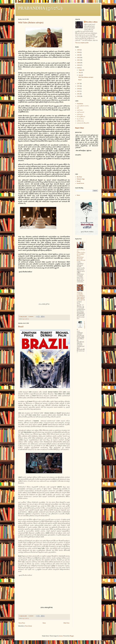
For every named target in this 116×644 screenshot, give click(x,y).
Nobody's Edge (81, 179)
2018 (79, 68)
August (81, 70)
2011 (79, 94)
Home (44, 623)
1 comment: (31, 316)
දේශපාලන (80, 114)
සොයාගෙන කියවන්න (83, 123)
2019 (79, 65)
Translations (80, 104)
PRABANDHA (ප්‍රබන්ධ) (40, 8)
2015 (79, 86)
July (80, 73)
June (80, 75)
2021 (79, 60)
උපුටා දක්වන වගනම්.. (83, 106)
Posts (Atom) (28, 626)
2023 (79, 55)
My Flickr (79, 177)
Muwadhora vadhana (92, 22)
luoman (61, 636)
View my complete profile (82, 43)
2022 (79, 58)
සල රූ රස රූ (26, 319)
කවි (78, 108)
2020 (79, 63)
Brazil (21, 327)
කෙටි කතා (80, 110)
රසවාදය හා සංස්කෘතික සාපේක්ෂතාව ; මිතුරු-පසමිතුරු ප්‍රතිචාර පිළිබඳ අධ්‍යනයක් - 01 (81, 293)
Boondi (79, 181)
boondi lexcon (80, 183)
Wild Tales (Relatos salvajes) (31, 23)
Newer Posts (22, 623)
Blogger (72, 636)
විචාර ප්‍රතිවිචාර (81, 117)
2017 (79, 84)
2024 (79, 52)
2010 (79, 96)
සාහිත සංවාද (80, 121)
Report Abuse (80, 128)
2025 (79, 50)
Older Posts (66, 623)
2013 (79, 91)
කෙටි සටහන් (81, 112)
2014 (79, 89)
